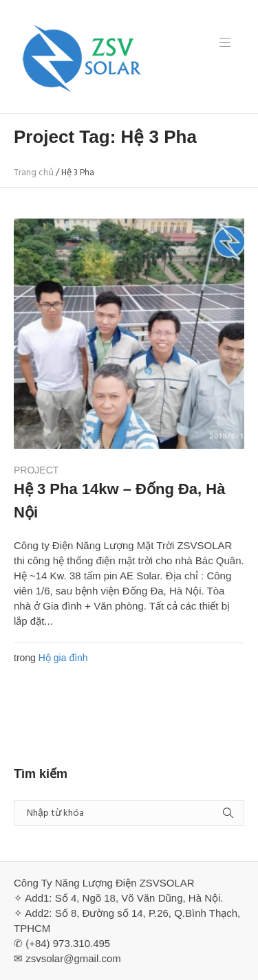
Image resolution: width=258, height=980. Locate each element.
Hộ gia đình (63, 658)
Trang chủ (34, 173)
